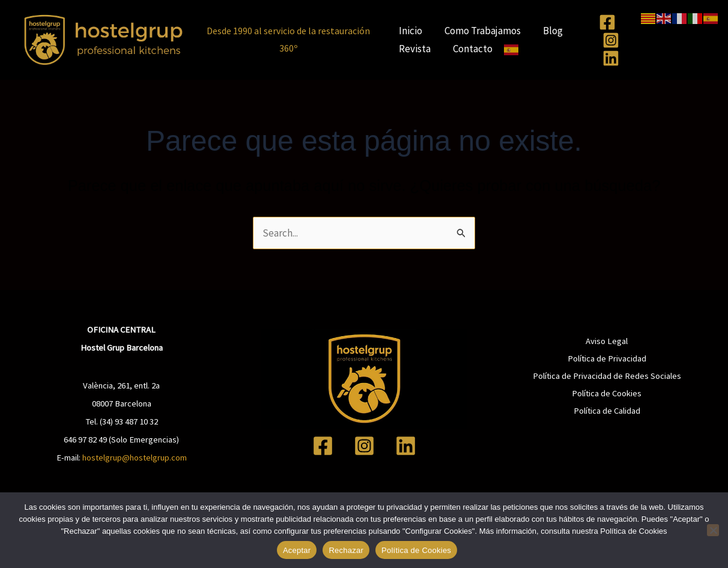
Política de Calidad (607, 411)
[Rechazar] (713, 530)
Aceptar (297, 550)
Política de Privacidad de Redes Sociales (607, 376)
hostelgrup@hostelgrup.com (135, 458)
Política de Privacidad (607, 358)
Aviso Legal (607, 341)
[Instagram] (611, 40)
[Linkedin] (611, 58)
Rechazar (346, 550)
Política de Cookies (607, 393)
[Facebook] (607, 22)
